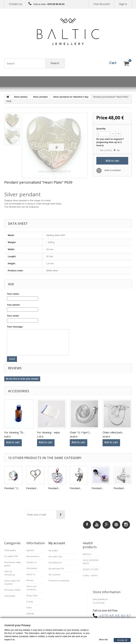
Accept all (122, 640)
